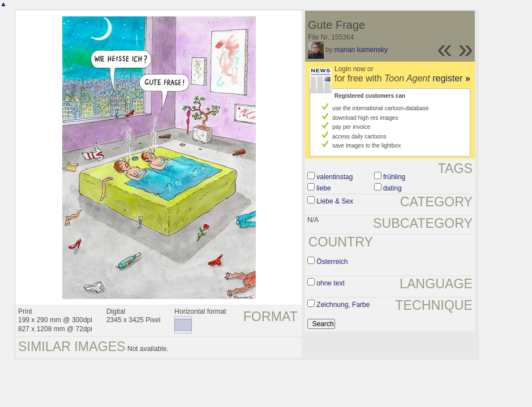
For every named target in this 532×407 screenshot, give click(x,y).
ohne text (330, 283)
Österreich (332, 262)
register (451, 78)
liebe (323, 188)
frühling (394, 177)
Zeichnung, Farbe (343, 305)
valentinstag (334, 177)
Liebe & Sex (335, 201)
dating (392, 188)
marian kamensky (361, 50)
